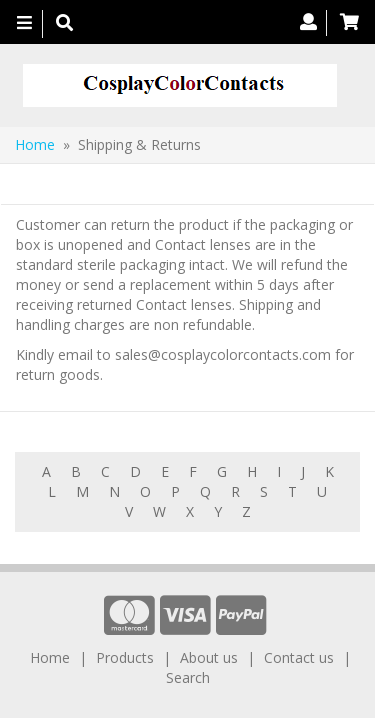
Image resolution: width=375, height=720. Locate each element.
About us (209, 657)
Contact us (299, 657)
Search (188, 677)
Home (35, 144)
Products (125, 657)
